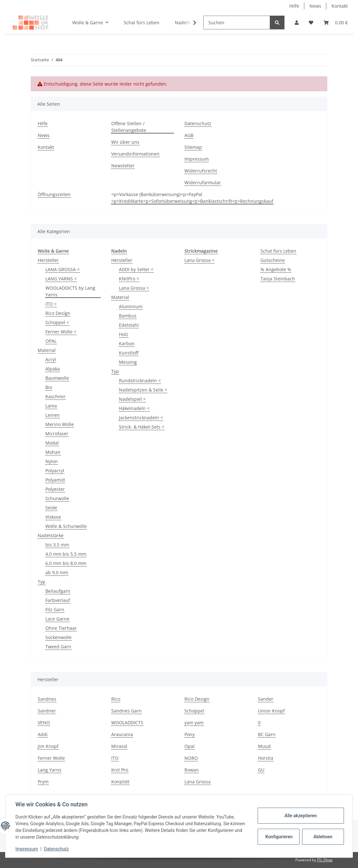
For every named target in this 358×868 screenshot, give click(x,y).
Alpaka (53, 369)
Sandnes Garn (126, 711)
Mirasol (119, 746)
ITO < (51, 304)
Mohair (53, 452)
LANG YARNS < (61, 279)
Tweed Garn (58, 647)
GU (261, 770)
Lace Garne (57, 619)
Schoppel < (57, 322)
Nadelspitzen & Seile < (143, 390)
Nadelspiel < (132, 399)
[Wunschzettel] (311, 23)
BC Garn (267, 734)
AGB (189, 135)
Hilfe (294, 6)
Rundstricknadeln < (140, 381)
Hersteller (48, 260)
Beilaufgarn (58, 591)
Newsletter (123, 166)
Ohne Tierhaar (61, 628)
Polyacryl (55, 471)
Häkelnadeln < (134, 408)
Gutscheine (273, 260)
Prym (43, 782)
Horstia (266, 758)
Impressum (197, 159)
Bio (49, 387)
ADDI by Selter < (136, 269)
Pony (190, 734)
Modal (52, 443)
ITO (115, 758)
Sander (266, 699)
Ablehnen (323, 837)
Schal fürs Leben (278, 251)
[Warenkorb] (336, 23)
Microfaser (57, 434)
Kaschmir (55, 396)
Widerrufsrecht (201, 171)
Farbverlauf (58, 600)
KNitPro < (129, 279)
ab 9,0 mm (57, 572)
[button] (297, 23)
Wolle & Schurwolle (66, 526)
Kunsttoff (129, 353)
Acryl (51, 359)
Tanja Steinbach (278, 279)
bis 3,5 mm (57, 545)
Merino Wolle (60, 424)
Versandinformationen (135, 154)
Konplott (120, 782)
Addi (43, 734)
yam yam (194, 723)
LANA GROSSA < (62, 269)
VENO (44, 723)
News (315, 6)
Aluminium (131, 306)
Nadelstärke (51, 535)
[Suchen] (237, 23)
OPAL (51, 341)
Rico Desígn (58, 313)
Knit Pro (120, 770)
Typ (42, 582)
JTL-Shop (325, 860)
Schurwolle (57, 498)
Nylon (52, 461)
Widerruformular (203, 183)
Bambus (128, 316)
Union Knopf (271, 711)
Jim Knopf (48, 746)
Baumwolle (57, 378)
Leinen (53, 415)
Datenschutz (198, 123)
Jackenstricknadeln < (141, 418)
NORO (191, 758)
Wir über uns (125, 142)
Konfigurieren (279, 837)
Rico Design (197, 699)
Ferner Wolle (51, 758)
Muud (264, 746)
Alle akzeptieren (300, 816)
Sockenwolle (58, 637)
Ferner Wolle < (61, 332)
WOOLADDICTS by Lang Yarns (70, 291)
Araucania (122, 734)
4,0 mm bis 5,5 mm (66, 554)
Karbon (127, 343)
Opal (190, 746)
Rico (116, 699)
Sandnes (47, 699)
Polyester (55, 489)
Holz (124, 334)
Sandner (47, 711)
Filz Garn (55, 609)
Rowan (192, 770)
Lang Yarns (50, 770)
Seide (51, 508)
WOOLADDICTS (127, 723)
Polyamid (55, 480)
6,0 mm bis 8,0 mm (66, 563)
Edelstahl (129, 325)
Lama (51, 406)
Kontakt (340, 6)
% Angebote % (276, 269)
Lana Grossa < (134, 288)
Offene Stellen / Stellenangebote (129, 127)
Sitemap (193, 147)
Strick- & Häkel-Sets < (142, 427)
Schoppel (194, 711)
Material (47, 350)
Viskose (53, 517)
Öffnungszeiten (54, 194)
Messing (128, 362)
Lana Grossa (198, 782)
